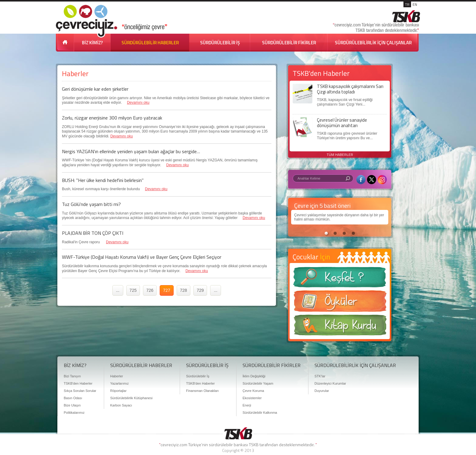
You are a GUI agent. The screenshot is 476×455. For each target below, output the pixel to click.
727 (167, 290)
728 (184, 290)
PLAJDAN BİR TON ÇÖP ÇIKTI (93, 233)
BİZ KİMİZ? (92, 43)
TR (407, 4)
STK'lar (320, 376)
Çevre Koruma (253, 391)
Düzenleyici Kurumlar (330, 383)
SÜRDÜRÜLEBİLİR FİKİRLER (289, 43)
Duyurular (322, 391)
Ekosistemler (252, 398)
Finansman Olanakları (202, 391)
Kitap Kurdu (340, 327)
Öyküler (340, 303)
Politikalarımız (74, 413)
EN (415, 4)
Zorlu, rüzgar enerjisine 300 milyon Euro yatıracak (112, 118)
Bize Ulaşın (72, 405)
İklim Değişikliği (254, 376)
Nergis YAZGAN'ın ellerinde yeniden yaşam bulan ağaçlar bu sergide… (131, 151)
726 (150, 290)
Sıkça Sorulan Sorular (80, 391)
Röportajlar (118, 391)
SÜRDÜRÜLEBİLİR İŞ (220, 43)
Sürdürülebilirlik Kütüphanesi (131, 398)
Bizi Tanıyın (72, 376)
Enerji (247, 405)
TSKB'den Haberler (78, 383)
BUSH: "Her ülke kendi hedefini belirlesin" (103, 180)
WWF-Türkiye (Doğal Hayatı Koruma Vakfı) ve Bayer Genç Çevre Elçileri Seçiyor (142, 257)
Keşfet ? (340, 279)
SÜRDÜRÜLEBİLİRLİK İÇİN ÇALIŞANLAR (373, 43)
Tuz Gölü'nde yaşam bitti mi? (91, 204)
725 (133, 290)
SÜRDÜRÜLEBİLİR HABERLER (150, 43)
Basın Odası (73, 398)
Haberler (117, 376)
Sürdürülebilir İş (198, 376)
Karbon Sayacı (121, 405)
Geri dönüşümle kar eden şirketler (95, 89)
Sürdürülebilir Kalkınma (260, 413)
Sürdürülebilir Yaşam (258, 383)
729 (200, 290)
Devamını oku (138, 103)
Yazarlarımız (119, 383)
